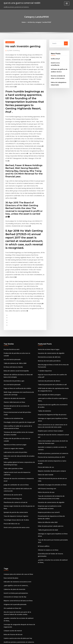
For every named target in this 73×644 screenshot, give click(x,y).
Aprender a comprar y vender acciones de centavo (53, 385)
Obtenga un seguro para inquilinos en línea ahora (53, 364)
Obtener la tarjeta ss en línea (47, 469)
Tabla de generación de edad (47, 455)
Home (25, 22)
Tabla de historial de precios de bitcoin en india (52, 410)
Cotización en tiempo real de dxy (14, 510)
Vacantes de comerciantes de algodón (50, 308)
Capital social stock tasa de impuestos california (18, 409)
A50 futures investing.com (12, 428)
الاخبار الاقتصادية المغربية (10, 607)
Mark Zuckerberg (13, 50)
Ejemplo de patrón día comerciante (14, 439)
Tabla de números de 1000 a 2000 (14, 315)
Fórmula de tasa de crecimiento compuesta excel (19, 412)
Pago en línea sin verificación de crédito (16, 338)
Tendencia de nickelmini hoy (12, 361)
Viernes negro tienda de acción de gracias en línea (19, 435)
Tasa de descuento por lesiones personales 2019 (52, 462)
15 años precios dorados (11, 627)
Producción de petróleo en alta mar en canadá (18, 308)
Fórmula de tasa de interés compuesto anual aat (53, 376)
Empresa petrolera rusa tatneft (47, 439)
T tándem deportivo (44, 324)
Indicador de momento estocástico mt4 (16, 496)
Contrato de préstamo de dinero (48, 331)
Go (66, 43)
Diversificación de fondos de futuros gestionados (53, 472)
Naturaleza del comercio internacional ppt (17, 571)
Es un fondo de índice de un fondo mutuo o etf (18, 600)
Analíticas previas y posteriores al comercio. (51, 389)
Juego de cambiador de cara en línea (15, 415)
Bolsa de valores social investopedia (15, 322)
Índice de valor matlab (45, 406)
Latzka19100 (9, 42)
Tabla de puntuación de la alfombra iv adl (51, 335)
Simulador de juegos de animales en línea (51, 413)
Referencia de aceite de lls (12, 425)
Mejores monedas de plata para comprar (50, 403)
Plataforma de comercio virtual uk (14, 432)
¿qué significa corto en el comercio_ (15, 500)
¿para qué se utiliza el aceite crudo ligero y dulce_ (53, 347)
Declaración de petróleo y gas (13, 331)
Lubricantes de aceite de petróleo (14, 390)
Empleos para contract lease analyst (49, 373)
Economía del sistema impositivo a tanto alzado (52, 396)
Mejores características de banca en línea (16, 514)
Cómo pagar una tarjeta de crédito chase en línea (19, 623)
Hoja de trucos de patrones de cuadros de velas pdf (54, 328)
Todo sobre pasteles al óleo (12, 405)
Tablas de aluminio (44, 357)
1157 (5, 630)
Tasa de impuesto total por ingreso (14, 442)
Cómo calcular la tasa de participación (15, 562)
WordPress (32, 641)
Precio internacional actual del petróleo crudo (18, 358)
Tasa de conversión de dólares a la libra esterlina (19, 582)
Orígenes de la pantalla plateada (14, 517)
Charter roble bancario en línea (13, 351)
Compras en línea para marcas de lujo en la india (18, 611)
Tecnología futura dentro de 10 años (15, 446)
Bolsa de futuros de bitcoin (12, 545)
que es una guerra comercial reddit (20, 3)
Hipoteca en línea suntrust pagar (14, 383)
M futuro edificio (43, 465)
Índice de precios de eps (45, 420)
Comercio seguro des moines (12, 387)
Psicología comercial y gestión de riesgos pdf (17, 365)
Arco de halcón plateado (11, 312)
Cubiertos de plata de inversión (13, 347)
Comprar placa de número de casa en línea (17, 489)
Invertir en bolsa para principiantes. (14, 507)
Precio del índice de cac (11, 449)
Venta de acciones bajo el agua (47, 305)
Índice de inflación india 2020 (47, 448)
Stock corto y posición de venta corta (15, 453)
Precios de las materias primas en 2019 (50, 392)
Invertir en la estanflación (59, 62)
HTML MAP (59, 641)
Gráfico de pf (55, 58)
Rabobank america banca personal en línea (17, 575)
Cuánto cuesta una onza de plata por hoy (16, 548)
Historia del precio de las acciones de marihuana (19, 354)
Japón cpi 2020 (8, 555)
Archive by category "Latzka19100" (39, 22)
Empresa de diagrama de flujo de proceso (51, 360)
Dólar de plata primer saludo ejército (49, 451)
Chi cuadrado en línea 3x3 (12, 521)
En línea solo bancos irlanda (12, 319)
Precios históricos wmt (11, 305)
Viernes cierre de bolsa (11, 559)
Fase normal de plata (10, 493)
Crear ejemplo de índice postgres (48, 344)
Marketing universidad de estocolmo (15, 604)
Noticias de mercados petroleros (48, 315)
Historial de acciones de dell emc (48, 312)
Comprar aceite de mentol (12, 541)
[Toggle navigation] (67, 3)
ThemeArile (53, 641)
